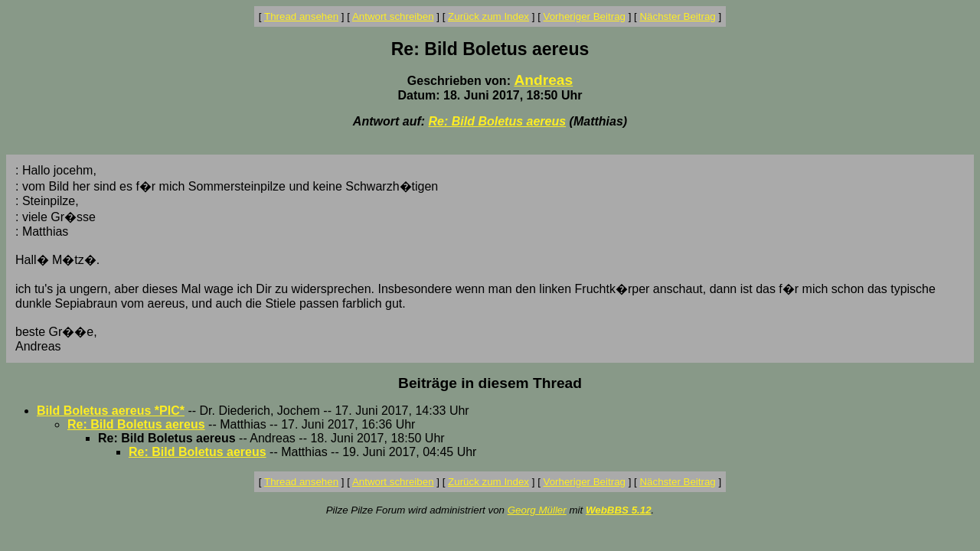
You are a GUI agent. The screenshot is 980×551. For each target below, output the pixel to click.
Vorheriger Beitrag (585, 16)
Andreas (543, 80)
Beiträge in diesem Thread (490, 383)
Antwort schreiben (393, 16)
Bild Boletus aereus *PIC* (111, 411)
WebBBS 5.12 (619, 510)
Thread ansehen (301, 16)
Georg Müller (537, 510)
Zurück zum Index (488, 16)
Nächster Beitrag (677, 16)
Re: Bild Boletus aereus (498, 121)
